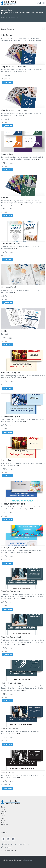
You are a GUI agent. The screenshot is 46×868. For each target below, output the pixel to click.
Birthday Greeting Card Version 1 (14, 504)
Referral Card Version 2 (10, 772)
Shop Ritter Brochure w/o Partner (14, 110)
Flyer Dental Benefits (9, 287)
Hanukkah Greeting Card (11, 416)
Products (4, 18)
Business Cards (7, 154)
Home (3, 807)
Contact (4, 820)
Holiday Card (6, 460)
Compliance (5, 825)
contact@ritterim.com (11, 850)
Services (4, 811)
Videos (3, 809)
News (3, 822)
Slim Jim (5, 198)
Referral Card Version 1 (10, 729)
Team (3, 816)
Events (3, 814)
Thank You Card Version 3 (11, 683)
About (3, 818)
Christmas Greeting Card (11, 373)
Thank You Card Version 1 (11, 591)
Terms (3, 827)
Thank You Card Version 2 (11, 637)
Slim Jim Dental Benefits (11, 244)
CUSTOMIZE (8, 82)
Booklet (4, 331)
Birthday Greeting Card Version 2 (14, 548)
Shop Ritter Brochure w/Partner (14, 67)
